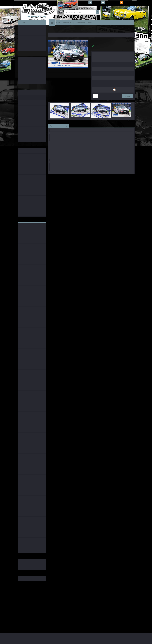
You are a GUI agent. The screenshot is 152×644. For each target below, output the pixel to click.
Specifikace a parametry (59, 126)
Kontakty (89, 22)
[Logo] (32, 12)
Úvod (51, 30)
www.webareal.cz (39, 629)
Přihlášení (96, 2)
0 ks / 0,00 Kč (129, 2)
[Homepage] (53, 22)
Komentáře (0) (94, 126)
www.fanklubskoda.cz (25, 594)
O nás (58, 22)
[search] (98, 12)
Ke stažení (107, 126)
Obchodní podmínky (68, 22)
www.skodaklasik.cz (25, 595)
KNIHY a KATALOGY (59, 30)
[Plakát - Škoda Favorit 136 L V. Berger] (68, 40)
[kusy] (95, 96)
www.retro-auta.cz (24, 592)
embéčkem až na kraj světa (27, 597)
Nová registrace (111, 2)
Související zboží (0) (78, 126)
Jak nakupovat (80, 22)
